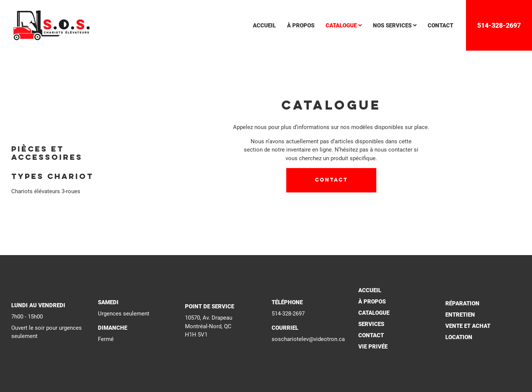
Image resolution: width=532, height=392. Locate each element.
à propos (301, 26)
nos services (395, 26)
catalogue (344, 26)
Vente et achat (468, 326)
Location (459, 337)
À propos (372, 302)
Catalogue (374, 313)
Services (371, 324)
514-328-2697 (499, 25)
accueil (264, 26)
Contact (331, 180)
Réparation (462, 303)
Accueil (370, 290)
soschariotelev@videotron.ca (308, 339)
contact (440, 26)
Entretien (460, 315)
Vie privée (373, 347)
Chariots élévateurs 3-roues (46, 191)
